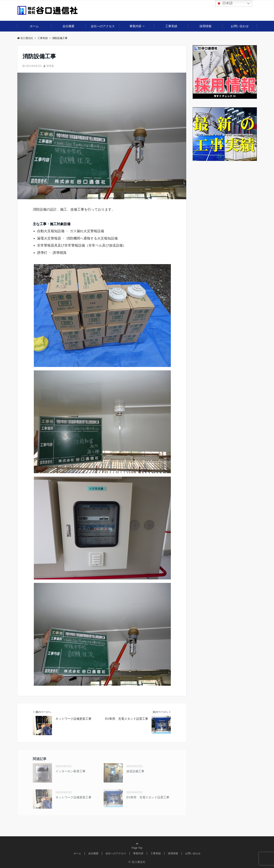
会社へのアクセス (103, 26)
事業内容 (136, 26)
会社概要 (68, 26)
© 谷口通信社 (137, 862)
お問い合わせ (240, 26)
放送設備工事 (135, 771)
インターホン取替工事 (70, 771)
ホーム (34, 26)
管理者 (50, 66)
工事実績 (171, 26)
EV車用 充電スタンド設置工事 (148, 797)
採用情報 (205, 26)
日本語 (225, 3)
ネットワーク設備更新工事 (73, 797)
